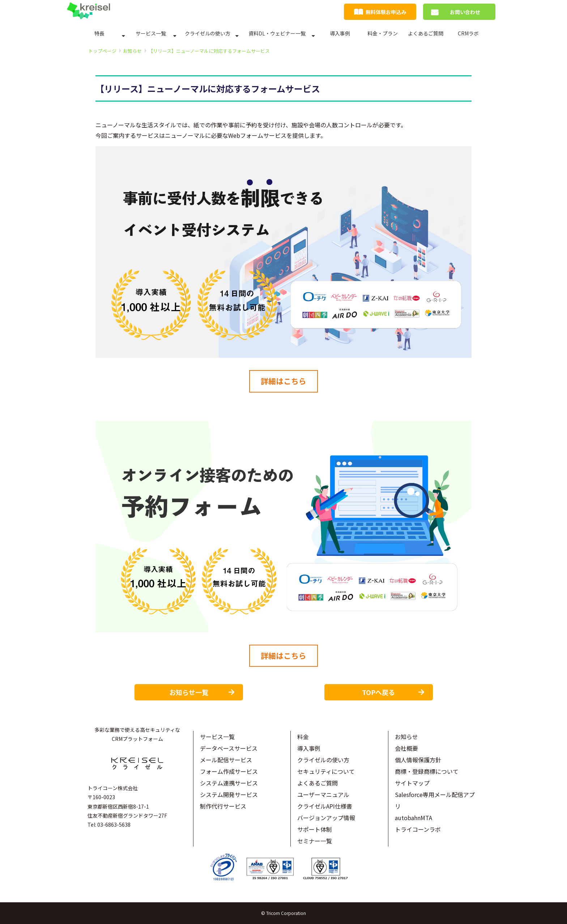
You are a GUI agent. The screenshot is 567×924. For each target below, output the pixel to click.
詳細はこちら (283, 381)
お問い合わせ (465, 12)
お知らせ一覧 (189, 692)
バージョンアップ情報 (326, 818)
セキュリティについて (326, 771)
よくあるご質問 (426, 33)
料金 (303, 737)
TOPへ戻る (378, 692)
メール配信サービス (226, 760)
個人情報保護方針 (418, 760)
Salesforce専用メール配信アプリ (435, 800)
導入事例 (340, 33)
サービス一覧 (151, 33)
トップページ (102, 51)
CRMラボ (468, 33)
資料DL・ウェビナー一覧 (277, 33)
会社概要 (406, 748)
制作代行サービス (223, 806)
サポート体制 (315, 829)
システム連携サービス (229, 783)
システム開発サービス (229, 794)
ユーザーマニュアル (323, 794)
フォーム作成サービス (229, 771)
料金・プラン (383, 33)
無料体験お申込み (386, 12)
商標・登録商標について (427, 771)
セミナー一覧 (315, 841)
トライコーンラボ (418, 829)
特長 (99, 33)
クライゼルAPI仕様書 (325, 806)
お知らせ (132, 51)
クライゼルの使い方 (208, 33)
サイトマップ (412, 783)
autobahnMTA (413, 818)
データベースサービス (229, 748)
